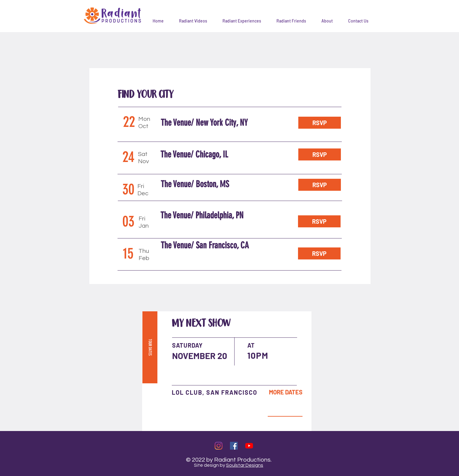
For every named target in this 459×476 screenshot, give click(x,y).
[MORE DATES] (286, 392)
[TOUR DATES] (150, 347)
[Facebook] (234, 446)
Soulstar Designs (245, 465)
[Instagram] (219, 446)
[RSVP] (320, 123)
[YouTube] (249, 446)
